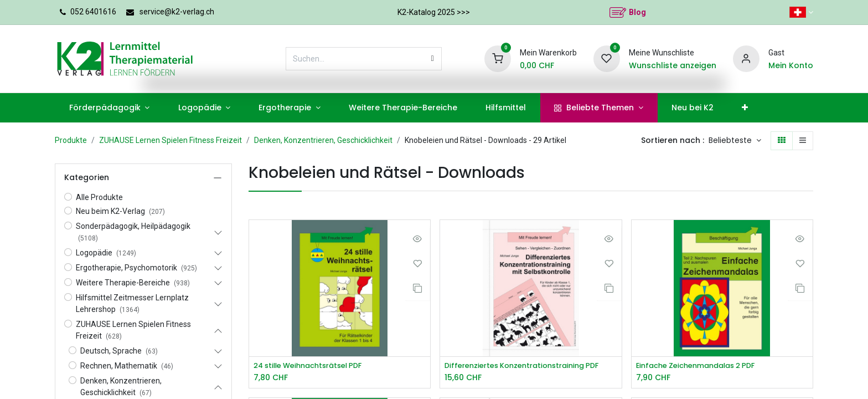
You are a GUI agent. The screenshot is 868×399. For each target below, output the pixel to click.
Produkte (71, 140)
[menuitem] (109, 108)
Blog (637, 12)
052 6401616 (93, 12)
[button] (735, 141)
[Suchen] (433, 59)
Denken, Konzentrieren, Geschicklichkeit (323, 140)
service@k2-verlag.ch (177, 12)
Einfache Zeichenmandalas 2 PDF (702, 366)
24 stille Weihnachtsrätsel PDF (314, 366)
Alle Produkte (99, 197)
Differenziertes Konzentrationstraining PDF (529, 366)
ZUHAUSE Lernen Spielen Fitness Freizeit (170, 140)
